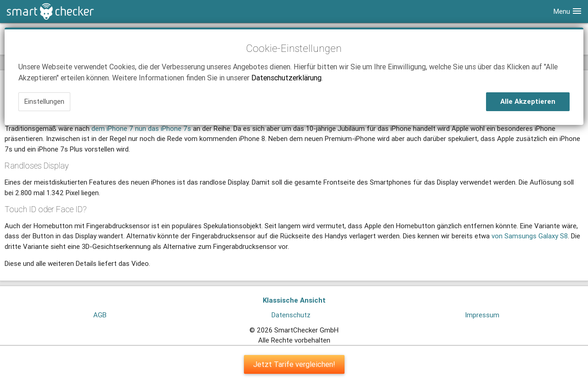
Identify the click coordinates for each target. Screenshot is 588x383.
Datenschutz (291, 315)
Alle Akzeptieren (528, 101)
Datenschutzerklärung (286, 78)
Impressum (482, 315)
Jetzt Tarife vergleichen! (294, 364)
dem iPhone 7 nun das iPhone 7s (141, 128)
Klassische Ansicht (294, 300)
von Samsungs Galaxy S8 (530, 236)
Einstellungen (44, 101)
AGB (100, 315)
